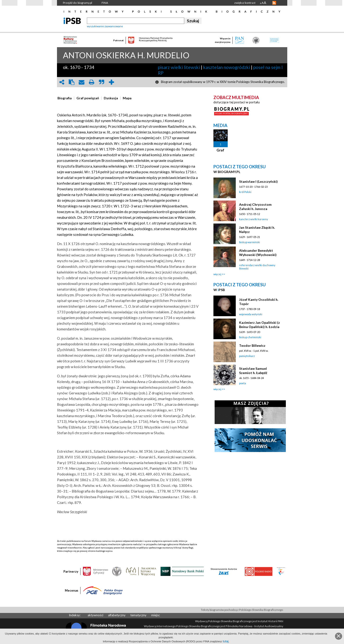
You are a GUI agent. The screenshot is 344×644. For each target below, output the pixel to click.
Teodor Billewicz (252, 345)
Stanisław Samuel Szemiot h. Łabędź (253, 371)
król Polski (245, 192)
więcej (217, 274)
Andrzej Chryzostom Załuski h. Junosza (255, 207)
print (92, 82)
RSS (274, 3)
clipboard (72, 82)
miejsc (156, 615)
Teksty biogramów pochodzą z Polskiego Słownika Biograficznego (242, 610)
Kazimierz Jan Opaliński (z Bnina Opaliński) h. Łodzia (259, 325)
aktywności (95, 615)
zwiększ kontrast (245, 3)
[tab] (66, 98)
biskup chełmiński (250, 337)
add (112, 82)
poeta (243, 383)
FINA (105, 3)
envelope (82, 82)
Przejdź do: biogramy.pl (78, 3)
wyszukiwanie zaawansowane (105, 26)
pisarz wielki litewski (179, 67)
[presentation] (65, 98)
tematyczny (138, 615)
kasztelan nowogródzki (227, 67)
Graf (220, 150)
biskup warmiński (250, 242)
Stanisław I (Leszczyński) (258, 181)
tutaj (226, 641)
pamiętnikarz (247, 356)
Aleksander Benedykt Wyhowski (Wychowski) (258, 253)
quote (102, 82)
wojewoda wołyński (251, 314)
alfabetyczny (117, 615)
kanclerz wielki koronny (254, 219)
